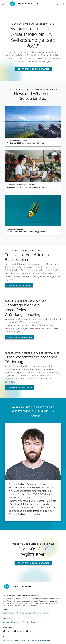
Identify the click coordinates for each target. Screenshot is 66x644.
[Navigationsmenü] (3, 4)
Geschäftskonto (9, 613)
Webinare (26, 622)
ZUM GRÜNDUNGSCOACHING (20, 337)
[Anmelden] (63, 4)
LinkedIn (8, 631)
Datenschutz (18, 641)
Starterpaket (22, 613)
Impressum (7, 641)
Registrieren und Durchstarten (33, 69)
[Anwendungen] (57, 4)
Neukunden (16, 622)
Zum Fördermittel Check (19, 388)
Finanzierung (44, 613)
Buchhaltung (33, 613)
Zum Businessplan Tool (19, 285)
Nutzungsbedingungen (41, 641)
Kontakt (27, 641)
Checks (34, 622)
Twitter (30, 631)
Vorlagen (6, 622)
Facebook (19, 631)
